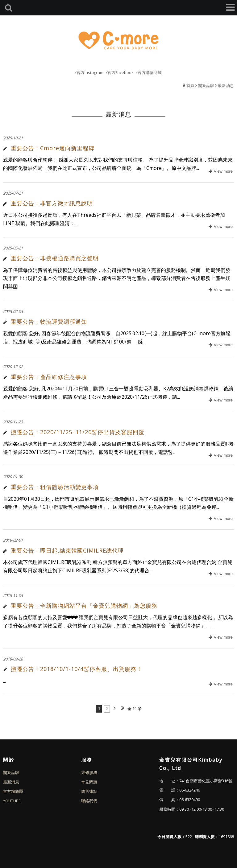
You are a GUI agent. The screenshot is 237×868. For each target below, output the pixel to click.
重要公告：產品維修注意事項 (49, 377)
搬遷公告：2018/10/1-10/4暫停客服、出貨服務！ (77, 669)
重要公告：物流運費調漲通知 (49, 322)
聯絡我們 (89, 801)
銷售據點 (89, 791)
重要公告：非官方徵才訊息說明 (52, 203)
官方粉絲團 (13, 791)
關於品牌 (206, 85)
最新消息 (226, 85)
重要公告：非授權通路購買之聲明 (55, 258)
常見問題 (89, 782)
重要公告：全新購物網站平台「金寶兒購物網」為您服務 (84, 606)
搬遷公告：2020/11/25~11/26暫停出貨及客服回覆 (78, 432)
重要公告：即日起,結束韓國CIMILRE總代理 (67, 550)
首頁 (190, 85)
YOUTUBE (12, 801)
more (220, 172)
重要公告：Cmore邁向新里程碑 (53, 148)
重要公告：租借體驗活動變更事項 (55, 487)
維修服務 (89, 772)
